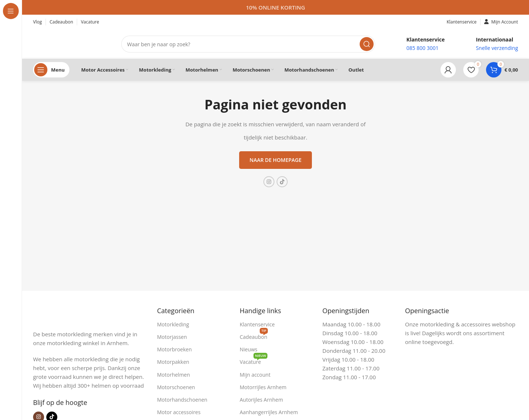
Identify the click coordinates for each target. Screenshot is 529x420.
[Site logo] (70, 43)
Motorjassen (172, 337)
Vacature (254, 361)
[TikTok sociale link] (282, 182)
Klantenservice (257, 324)
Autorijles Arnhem (262, 400)
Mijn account (255, 375)
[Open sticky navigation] (51, 70)
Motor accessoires (179, 412)
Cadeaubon (254, 336)
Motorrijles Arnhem (263, 387)
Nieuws (249, 349)
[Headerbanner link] (276, 7)
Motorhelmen (174, 375)
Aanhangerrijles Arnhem (269, 412)
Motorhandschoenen (182, 400)
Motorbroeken (175, 349)
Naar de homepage (276, 160)
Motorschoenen (176, 387)
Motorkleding (173, 324)
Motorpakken (173, 362)
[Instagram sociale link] (269, 182)
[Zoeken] (248, 44)
